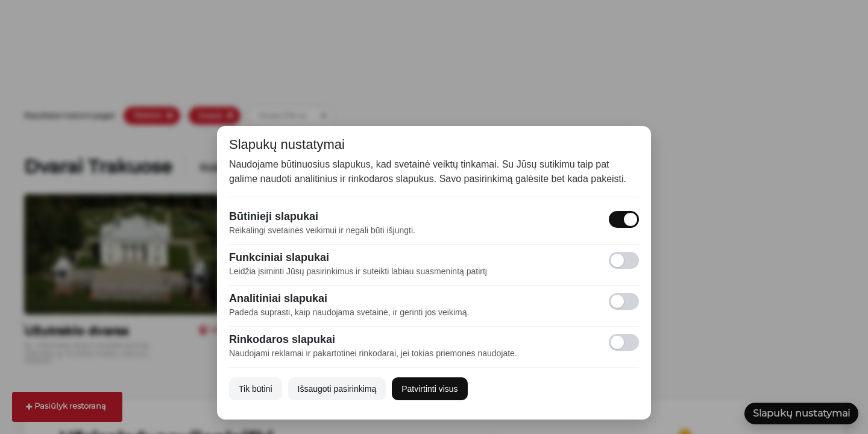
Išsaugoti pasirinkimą (337, 389)
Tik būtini (256, 389)
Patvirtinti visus (429, 389)
